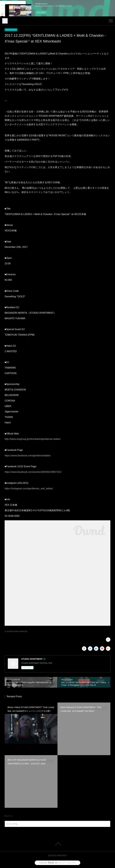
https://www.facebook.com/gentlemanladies (28, 456)
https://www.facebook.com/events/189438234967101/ (33, 472)
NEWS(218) (23, 631)
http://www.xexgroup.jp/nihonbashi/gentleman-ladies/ (33, 439)
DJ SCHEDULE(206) (12, 631)
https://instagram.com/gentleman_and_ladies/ (29, 488)
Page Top (57, 844)
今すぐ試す (41, 12)
